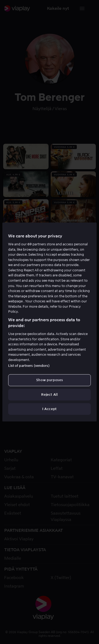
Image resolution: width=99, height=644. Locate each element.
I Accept (49, 409)
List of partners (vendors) (29, 366)
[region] (49, 322)
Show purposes (49, 380)
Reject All (49, 395)
